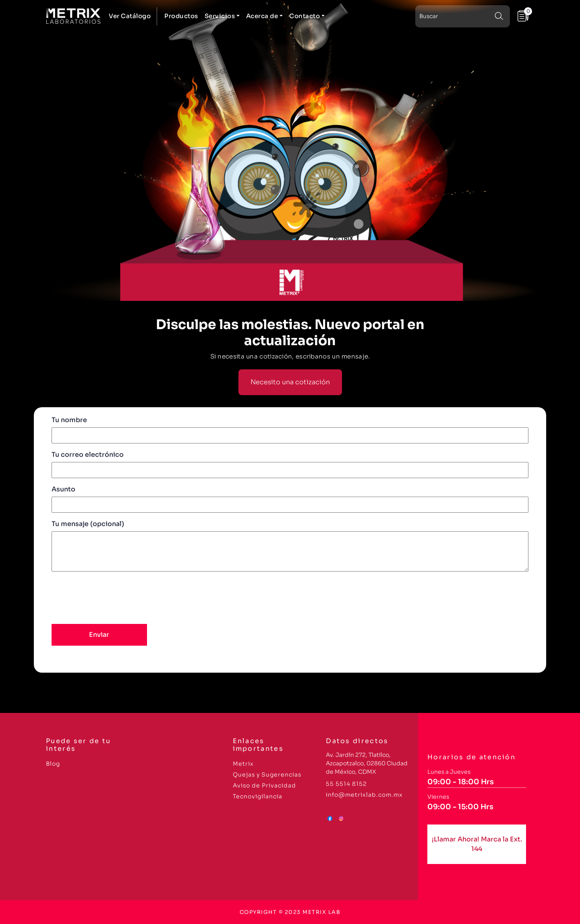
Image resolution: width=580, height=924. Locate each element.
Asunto (290, 497)
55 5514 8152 (346, 784)
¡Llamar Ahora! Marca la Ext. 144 (477, 844)
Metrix (243, 764)
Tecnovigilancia (258, 796)
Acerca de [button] (262, 16)
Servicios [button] (220, 16)
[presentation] (113, 597)
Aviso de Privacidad (264, 785)
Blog (53, 764)
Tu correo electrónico (290, 462)
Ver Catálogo (130, 16)
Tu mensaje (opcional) (290, 547)
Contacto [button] (304, 16)
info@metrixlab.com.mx (364, 795)
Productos (181, 16)
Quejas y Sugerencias (267, 775)
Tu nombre (290, 428)
